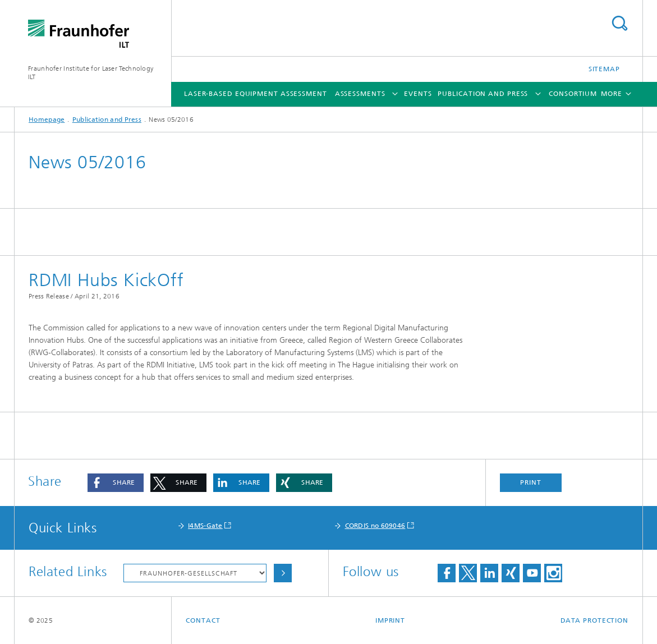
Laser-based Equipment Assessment (256, 94)
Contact (203, 620)
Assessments (360, 94)
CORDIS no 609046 (375, 526)
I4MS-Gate (205, 526)
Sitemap (604, 69)
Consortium (573, 94)
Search (619, 23)
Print (531, 482)
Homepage (47, 119)
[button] (116, 483)
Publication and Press (483, 94)
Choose (283, 573)
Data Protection (595, 620)
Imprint (390, 620)
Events (418, 94)
